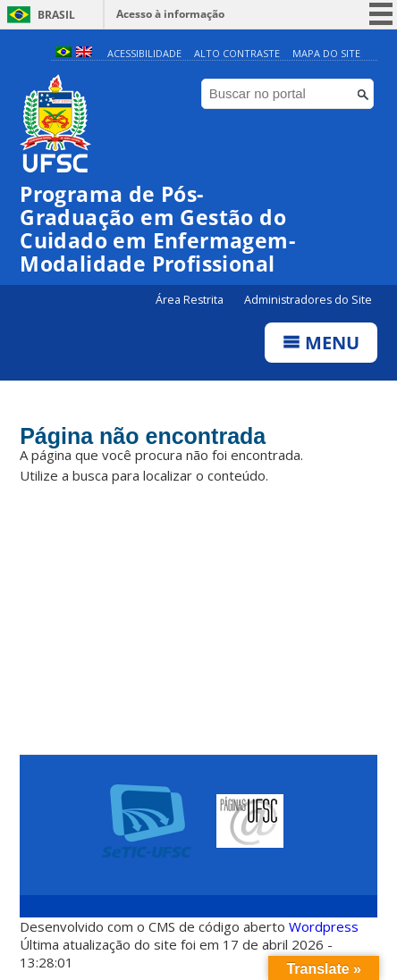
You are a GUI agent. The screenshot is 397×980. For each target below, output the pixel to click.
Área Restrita (191, 300)
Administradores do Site (308, 300)
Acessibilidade (144, 53)
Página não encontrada (143, 436)
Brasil (56, 15)
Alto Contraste (237, 53)
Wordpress (324, 926)
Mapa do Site (326, 53)
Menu (321, 343)
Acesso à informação (170, 14)
